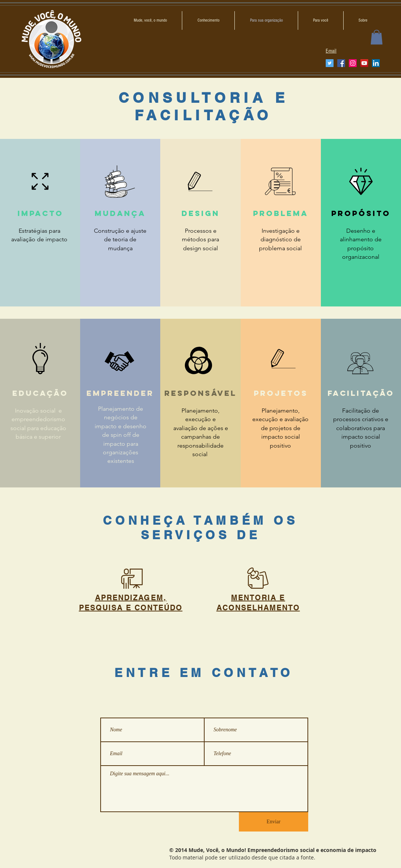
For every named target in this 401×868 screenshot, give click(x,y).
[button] (377, 37)
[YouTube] (364, 63)
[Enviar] (274, 822)
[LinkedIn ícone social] (376, 63)
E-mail (331, 51)
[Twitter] (330, 63)
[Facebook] (341, 63)
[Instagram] (353, 63)
